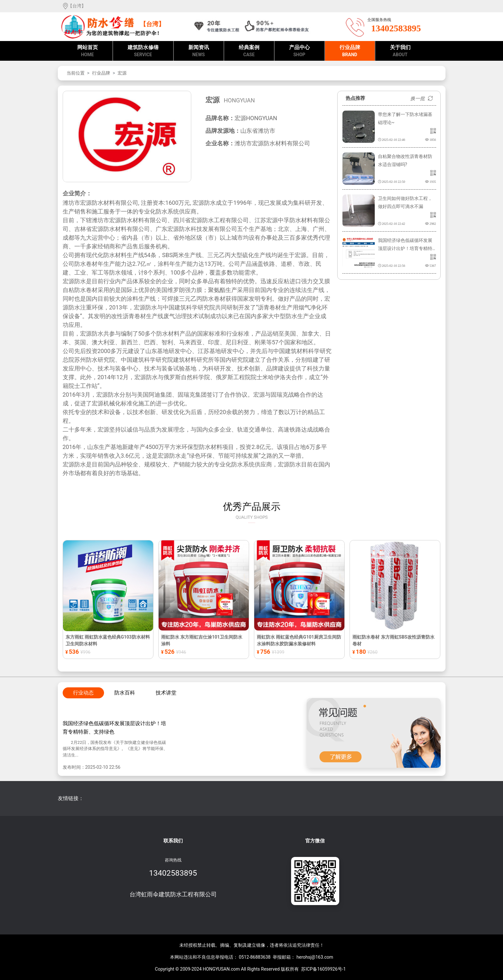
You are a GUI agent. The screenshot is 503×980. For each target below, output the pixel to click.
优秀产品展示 (251, 509)
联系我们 (173, 841)
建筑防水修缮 (143, 51)
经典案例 (249, 51)
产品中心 (299, 51)
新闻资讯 (199, 51)
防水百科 (125, 693)
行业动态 (83, 693)
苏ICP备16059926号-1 (323, 969)
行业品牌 (350, 51)
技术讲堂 (166, 693)
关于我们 (400, 51)
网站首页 (88, 51)
